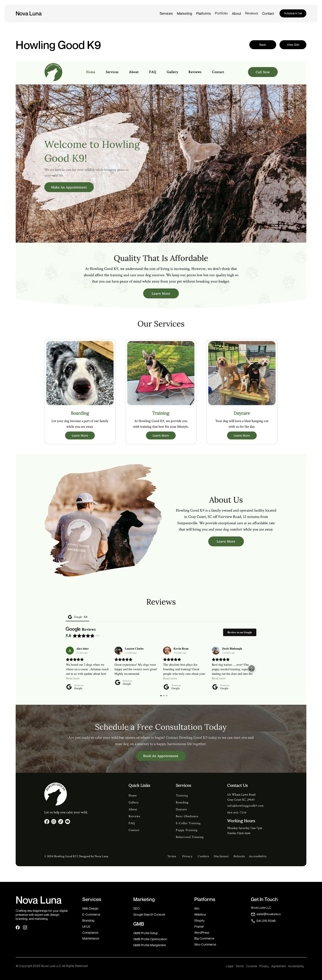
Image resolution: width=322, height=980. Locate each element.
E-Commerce (91, 914)
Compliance (90, 932)
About (236, 13)
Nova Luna (39, 900)
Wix (197, 908)
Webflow (200, 914)
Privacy (264, 966)
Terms (240, 966)
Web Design (90, 908)
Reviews (252, 13)
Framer (199, 926)
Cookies (252, 966)
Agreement (279, 966)
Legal (230, 966)
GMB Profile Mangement (149, 945)
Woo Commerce (205, 944)
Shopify (199, 920)
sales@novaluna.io (269, 914)
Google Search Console (149, 914)
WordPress (202, 932)
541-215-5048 (266, 921)
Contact (268, 13)
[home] (29, 13)
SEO (137, 908)
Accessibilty (296, 966)
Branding (88, 920)
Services (166, 13)
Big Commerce (204, 938)
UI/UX (86, 926)
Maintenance (91, 938)
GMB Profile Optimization (150, 939)
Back (263, 45)
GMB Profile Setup (146, 933)
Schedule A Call (293, 13)
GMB (139, 924)
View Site (293, 45)
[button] (166, 13)
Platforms (203, 13)
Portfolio (221, 13)
